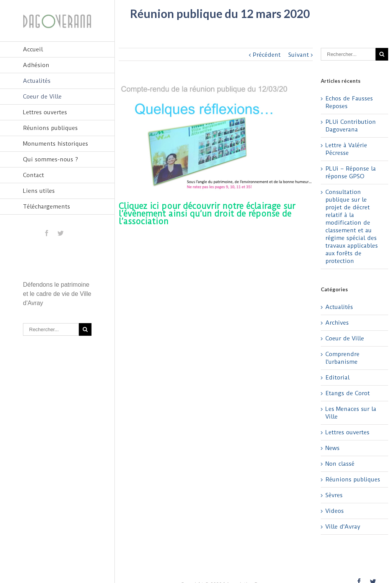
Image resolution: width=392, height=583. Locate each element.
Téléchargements (47, 207)
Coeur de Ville (42, 97)
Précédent (267, 55)
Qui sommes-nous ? (51, 159)
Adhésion (36, 65)
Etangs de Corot (348, 393)
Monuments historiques (56, 144)
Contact (33, 175)
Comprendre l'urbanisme (342, 358)
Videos (335, 511)
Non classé (340, 464)
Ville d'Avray (343, 527)
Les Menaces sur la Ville (351, 413)
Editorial (337, 378)
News (332, 448)
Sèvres (334, 495)
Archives (337, 323)
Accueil (33, 49)
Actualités (37, 81)
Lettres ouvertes (45, 112)
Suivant (299, 55)
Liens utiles (39, 191)
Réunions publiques (50, 128)
